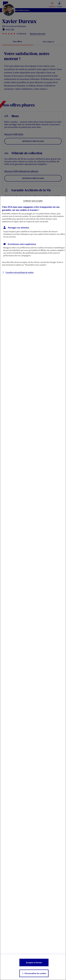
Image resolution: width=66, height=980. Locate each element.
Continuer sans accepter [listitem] (33, 201)
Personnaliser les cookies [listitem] (35, 973)
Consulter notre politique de (20, 272)
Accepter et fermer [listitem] (34, 962)
